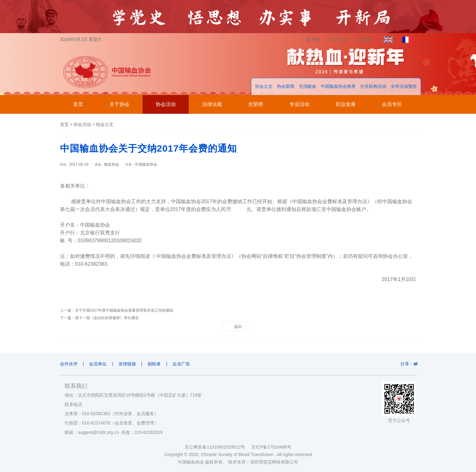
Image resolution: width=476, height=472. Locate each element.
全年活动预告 (404, 86)
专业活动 (299, 104)
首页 (78, 104)
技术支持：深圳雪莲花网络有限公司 (263, 462)
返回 (238, 327)
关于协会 (119, 104)
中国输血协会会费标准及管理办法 (194, 256)
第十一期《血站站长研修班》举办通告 (107, 318)
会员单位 (98, 364)
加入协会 (338, 39)
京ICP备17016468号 (271, 447)
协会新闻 (286, 86)
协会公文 (264, 86)
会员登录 (365, 39)
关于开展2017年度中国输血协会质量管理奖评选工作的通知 (124, 310)
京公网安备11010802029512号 (218, 447)
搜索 (313, 39)
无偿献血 (308, 86)
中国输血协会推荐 (338, 86)
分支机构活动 (373, 86)
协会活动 (166, 104)
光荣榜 (256, 104)
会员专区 (392, 104)
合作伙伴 (69, 364)
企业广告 (181, 364)
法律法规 (212, 104)
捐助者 (154, 364)
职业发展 (346, 104)
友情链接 (127, 364)
